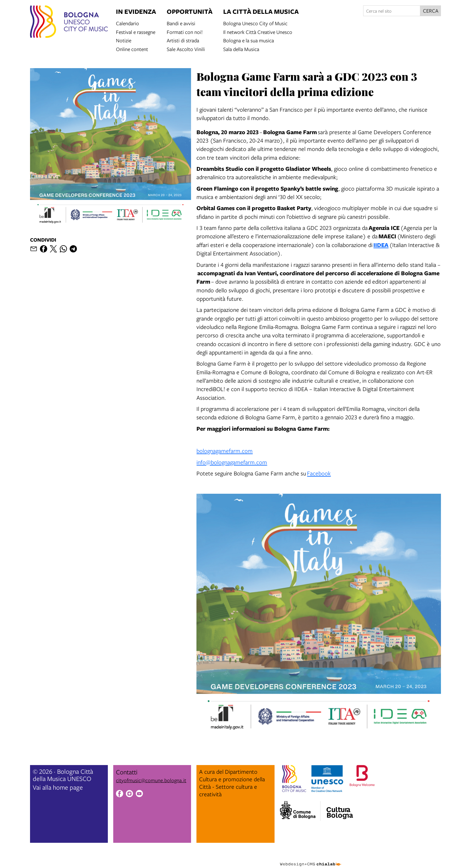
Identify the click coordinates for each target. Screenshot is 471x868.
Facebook (319, 473)
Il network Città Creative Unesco (258, 32)
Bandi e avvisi (181, 23)
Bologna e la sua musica (249, 40)
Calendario (128, 23)
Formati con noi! (185, 32)
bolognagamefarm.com (225, 451)
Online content (132, 49)
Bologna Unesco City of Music (255, 23)
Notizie (124, 40)
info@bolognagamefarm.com (232, 462)
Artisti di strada (183, 40)
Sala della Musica (241, 49)
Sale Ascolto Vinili (186, 49)
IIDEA (381, 245)
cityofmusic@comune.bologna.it (151, 780)
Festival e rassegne (136, 32)
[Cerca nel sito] (392, 11)
